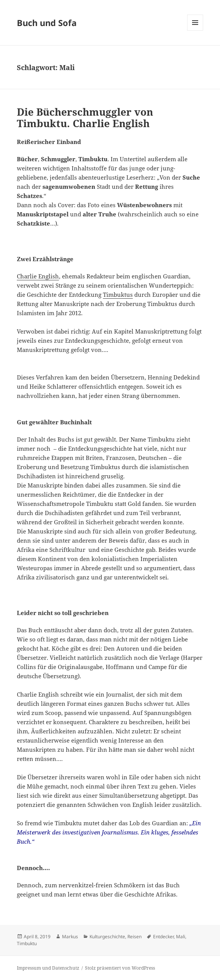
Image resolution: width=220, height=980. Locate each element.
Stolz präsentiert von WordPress (120, 968)
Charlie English (38, 276)
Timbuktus (118, 294)
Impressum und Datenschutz (48, 968)
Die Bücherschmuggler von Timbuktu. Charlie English (85, 118)
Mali (181, 937)
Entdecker (163, 937)
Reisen (134, 937)
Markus (70, 937)
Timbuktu (27, 943)
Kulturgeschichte (107, 937)
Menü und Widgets (195, 30)
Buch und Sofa (47, 23)
